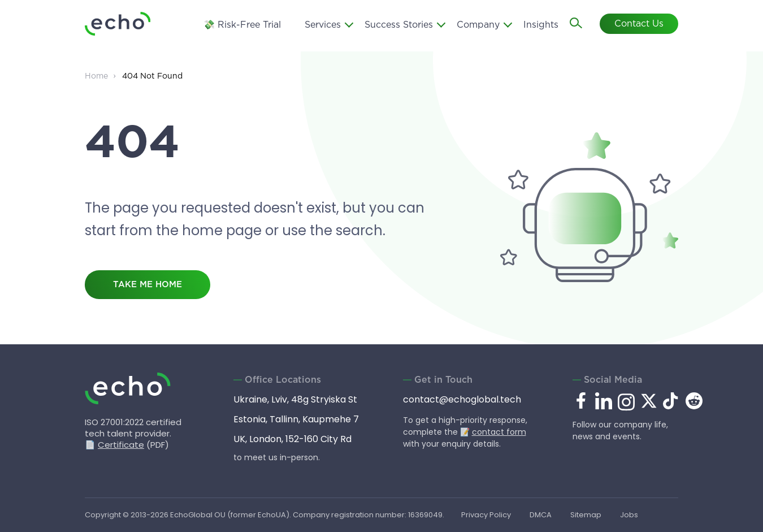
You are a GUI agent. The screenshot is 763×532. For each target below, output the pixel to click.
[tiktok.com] (671, 406)
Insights (541, 25)
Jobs (629, 515)
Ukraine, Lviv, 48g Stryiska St (295, 399)
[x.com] (649, 406)
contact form (499, 432)
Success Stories (399, 25)
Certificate (121, 445)
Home (96, 76)
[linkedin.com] (604, 408)
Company (478, 25)
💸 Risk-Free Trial (242, 25)
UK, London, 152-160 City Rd (292, 439)
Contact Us (639, 24)
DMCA (541, 515)
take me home (148, 285)
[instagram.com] (626, 408)
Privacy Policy (486, 515)
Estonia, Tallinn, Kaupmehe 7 (296, 419)
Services (323, 25)
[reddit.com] (694, 406)
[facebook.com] (581, 401)
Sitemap (586, 515)
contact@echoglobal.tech (462, 399)
